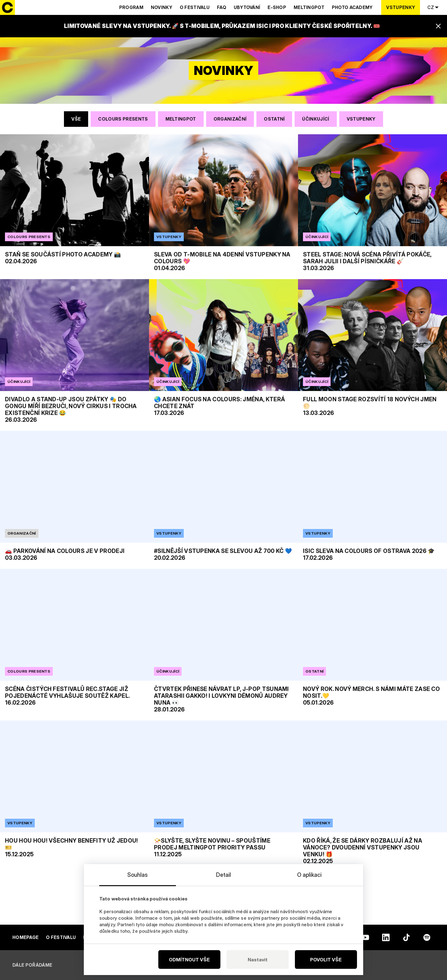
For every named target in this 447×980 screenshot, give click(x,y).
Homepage (25, 937)
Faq (222, 7)
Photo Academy (352, 7)
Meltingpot (309, 7)
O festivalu (195, 7)
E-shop (277, 7)
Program (131, 7)
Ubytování (247, 7)
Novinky (162, 7)
